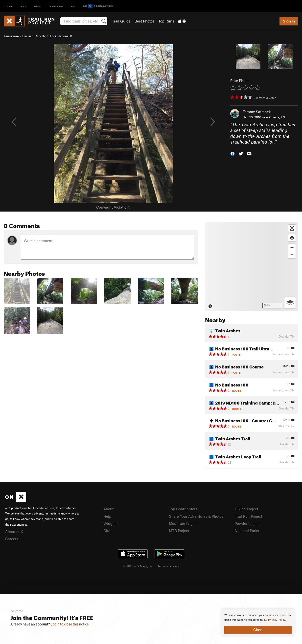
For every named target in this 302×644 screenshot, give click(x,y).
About (108, 509)
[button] (232, 153)
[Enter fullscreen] (292, 228)
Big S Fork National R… (58, 36)
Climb (8, 6)
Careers (12, 539)
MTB (24, 6)
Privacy (174, 566)
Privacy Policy (277, 620)
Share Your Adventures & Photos (196, 516)
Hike (38, 6)
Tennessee (11, 36)
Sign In (289, 21)
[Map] (252, 266)
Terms (162, 566)
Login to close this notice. (70, 624)
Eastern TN (30, 36)
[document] (258, 623)
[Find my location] (292, 238)
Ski (73, 6)
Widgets (110, 523)
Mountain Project (183, 523)
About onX (14, 532)
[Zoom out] (292, 255)
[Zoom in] (292, 247)
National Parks (247, 531)
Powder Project (247, 523)
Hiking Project (246, 509)
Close (258, 630)
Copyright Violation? (113, 207)
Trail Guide (121, 21)
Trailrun (56, 6)
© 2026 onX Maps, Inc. (138, 566)
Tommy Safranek (257, 112)
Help (107, 516)
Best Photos (144, 21)
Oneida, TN (277, 117)
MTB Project (179, 531)
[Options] (290, 303)
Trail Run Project (248, 516)
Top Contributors (183, 509)
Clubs (108, 531)
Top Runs (166, 21)
